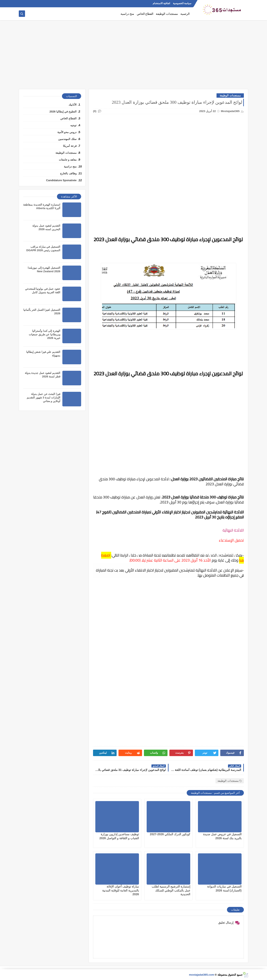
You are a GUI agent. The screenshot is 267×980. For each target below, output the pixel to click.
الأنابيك (73, 105)
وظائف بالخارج (68, 173)
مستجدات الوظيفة (167, 14)
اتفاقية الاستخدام (161, 3)
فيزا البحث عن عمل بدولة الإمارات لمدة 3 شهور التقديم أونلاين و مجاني (43, 398)
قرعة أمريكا (70, 146)
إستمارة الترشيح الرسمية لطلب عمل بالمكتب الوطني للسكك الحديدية (171, 890)
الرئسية (185, 14)
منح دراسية (127, 14)
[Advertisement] (133, 57)
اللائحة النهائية (233, 530)
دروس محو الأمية (67, 132)
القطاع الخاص (145, 14)
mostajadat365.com (202, 975)
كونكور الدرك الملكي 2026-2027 (170, 834)
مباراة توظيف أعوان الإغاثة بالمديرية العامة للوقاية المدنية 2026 (121, 890)
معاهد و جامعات (68, 160)
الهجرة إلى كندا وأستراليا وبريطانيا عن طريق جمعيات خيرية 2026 (45, 334)
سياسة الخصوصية (182, 3)
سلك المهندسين (67, 139)
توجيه (73, 125)
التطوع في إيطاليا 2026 (63, 112)
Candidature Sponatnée (61, 180)
